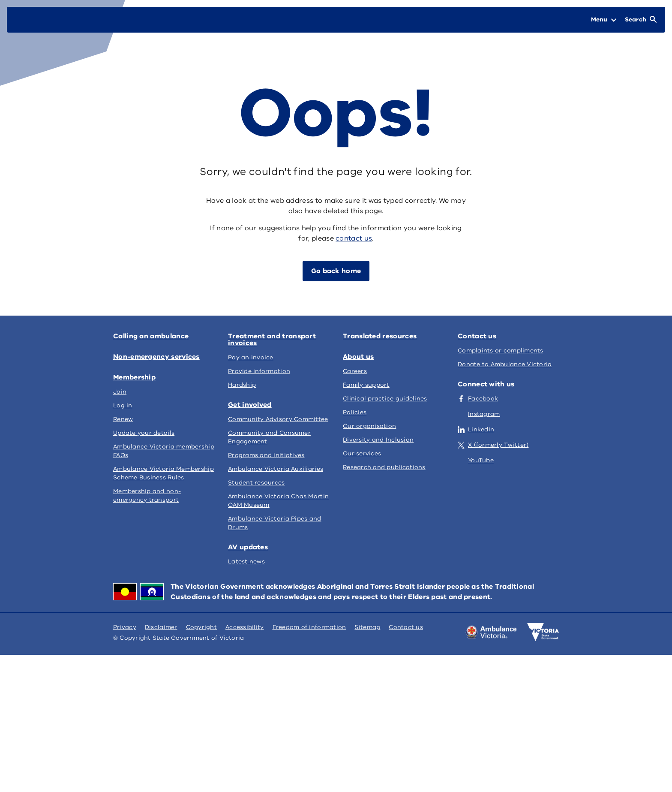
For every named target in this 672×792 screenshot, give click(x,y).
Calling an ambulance (151, 336)
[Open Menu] (604, 20)
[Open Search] (641, 20)
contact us (354, 238)
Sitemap (367, 627)
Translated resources (380, 336)
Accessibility (245, 627)
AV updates (248, 547)
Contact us (477, 336)
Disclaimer (161, 627)
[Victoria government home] (543, 632)
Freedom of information (309, 627)
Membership (134, 377)
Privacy (125, 627)
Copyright (201, 627)
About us (358, 357)
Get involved (250, 405)
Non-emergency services (156, 357)
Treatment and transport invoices (272, 340)
